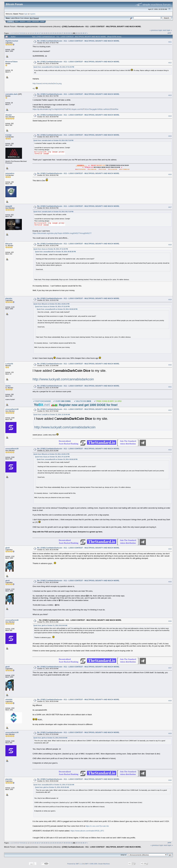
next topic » (167, 30)
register (32, 14)
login (26, 14)
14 (33, 33)
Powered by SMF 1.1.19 (76, 864)
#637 (170, 668)
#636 (170, 621)
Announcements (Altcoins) (50, 26)
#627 (170, 207)
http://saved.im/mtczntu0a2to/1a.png (47, 83)
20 (47, 33)
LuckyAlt (9, 364)
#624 (170, 116)
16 (38, 33)
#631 (170, 387)
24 (56, 33)
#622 (170, 63)
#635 (170, 582)
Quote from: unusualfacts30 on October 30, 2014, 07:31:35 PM (54, 67)
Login (29, 21)
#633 (170, 450)
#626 (170, 175)
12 (29, 33)
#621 (170, 42)
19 (44, 33)
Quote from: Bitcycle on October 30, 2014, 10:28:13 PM (51, 304)
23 (53, 33)
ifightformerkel (12, 41)
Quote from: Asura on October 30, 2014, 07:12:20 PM (51, 249)
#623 (170, 95)
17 (40, 33)
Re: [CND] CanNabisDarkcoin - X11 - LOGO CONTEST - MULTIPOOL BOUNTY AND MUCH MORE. (78, 41)
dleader (9, 115)
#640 (170, 780)
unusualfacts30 (12, 409)
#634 (170, 549)
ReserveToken (11, 62)
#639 (170, 733)
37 (86, 33)
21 (49, 33)
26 (60, 33)
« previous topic (156, 30)
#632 (170, 410)
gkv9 (7, 548)
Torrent (36, 18)
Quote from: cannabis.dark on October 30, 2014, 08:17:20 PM (53, 140)
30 (69, 33)
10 (24, 33)
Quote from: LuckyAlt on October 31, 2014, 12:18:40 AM (52, 415)
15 (35, 33)
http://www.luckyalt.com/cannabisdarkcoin (63, 379)
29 (67, 33)
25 (58, 33)
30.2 (31, 18)
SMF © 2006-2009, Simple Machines (97, 864)
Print (169, 33)
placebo (9, 298)
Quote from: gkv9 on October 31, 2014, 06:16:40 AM (50, 625)
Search (23, 21)
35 (81, 33)
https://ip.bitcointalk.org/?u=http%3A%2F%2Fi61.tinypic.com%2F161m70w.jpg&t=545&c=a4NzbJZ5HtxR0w (76, 109)
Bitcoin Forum (10, 26)
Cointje (8, 135)
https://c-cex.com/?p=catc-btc (97, 826)
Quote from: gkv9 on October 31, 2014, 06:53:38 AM (50, 738)
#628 (170, 245)
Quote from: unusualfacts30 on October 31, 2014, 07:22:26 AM (54, 785)
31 (71, 33)
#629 (170, 300)
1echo (8, 386)
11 (26, 33)
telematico (10, 173)
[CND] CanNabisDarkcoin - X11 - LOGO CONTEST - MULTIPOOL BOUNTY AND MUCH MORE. (102, 26)
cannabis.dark (11, 94)
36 (83, 33)
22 (51, 33)
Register (36, 21)
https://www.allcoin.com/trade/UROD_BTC (87, 831)
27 (62, 33)
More (42, 21)
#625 (170, 136)
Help (17, 21)
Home (10, 21)
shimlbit (9, 699)
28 (65, 33)
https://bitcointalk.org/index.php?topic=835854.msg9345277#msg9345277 (62, 233)
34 (79, 33)
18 (42, 33)
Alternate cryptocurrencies (27, 26)
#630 (170, 365)
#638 (170, 701)
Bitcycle (9, 244)
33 (77, 33)
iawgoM (9, 206)
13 (31, 33)
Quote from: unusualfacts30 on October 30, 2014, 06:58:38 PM (55, 252)
